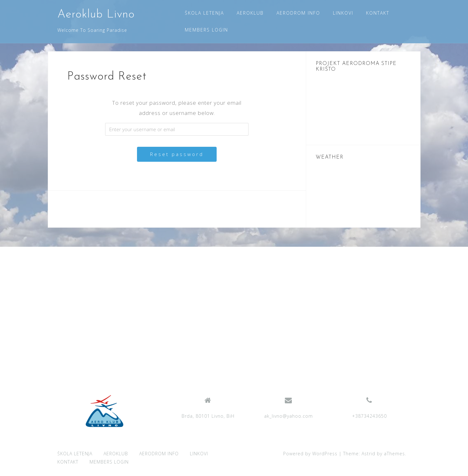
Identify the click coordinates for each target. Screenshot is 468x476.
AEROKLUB (250, 13)
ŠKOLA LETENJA (204, 13)
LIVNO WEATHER (363, 194)
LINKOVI (343, 13)
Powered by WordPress (310, 454)
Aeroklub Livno (96, 15)
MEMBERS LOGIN (206, 30)
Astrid (368, 454)
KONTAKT (378, 13)
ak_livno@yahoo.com (288, 416)
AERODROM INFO (298, 13)
